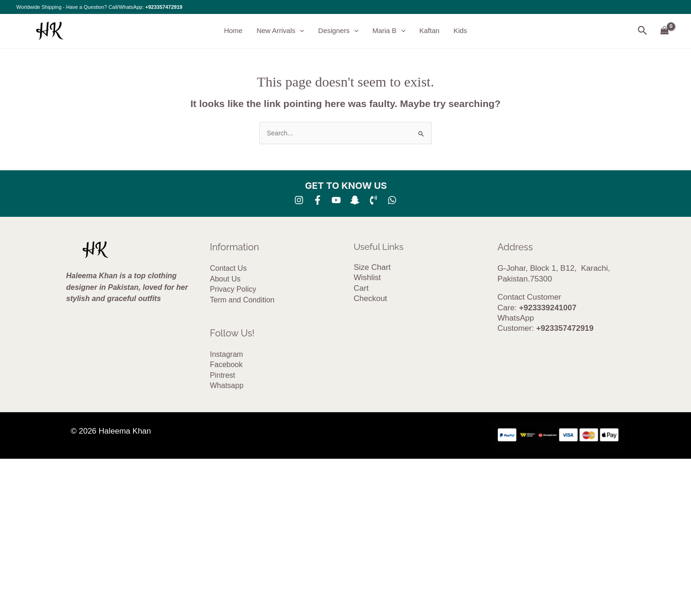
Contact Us (228, 268)
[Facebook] (318, 200)
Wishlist (368, 278)
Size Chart (372, 267)
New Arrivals (280, 31)
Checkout (371, 298)
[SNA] (355, 200)
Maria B (389, 31)
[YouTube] (336, 200)
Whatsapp (227, 385)
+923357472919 (164, 7)
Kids (460, 30)
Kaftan (430, 30)
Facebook (226, 365)
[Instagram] (299, 200)
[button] (300, 31)
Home (233, 30)
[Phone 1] (373, 200)
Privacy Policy (233, 289)
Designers (338, 31)
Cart (361, 288)
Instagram (227, 354)
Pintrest (223, 375)
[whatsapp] (392, 200)
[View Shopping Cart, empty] (665, 31)
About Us (225, 279)
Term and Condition (242, 300)
